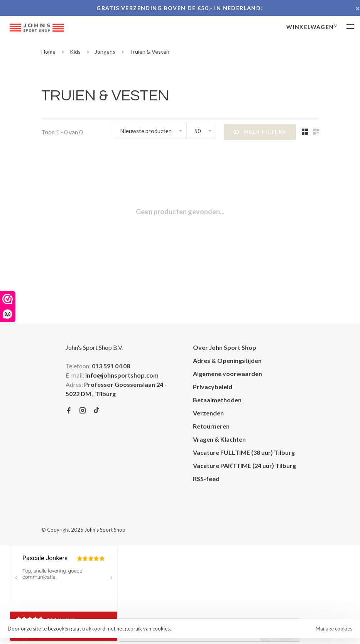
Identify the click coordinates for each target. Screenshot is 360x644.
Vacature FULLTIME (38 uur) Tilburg (244, 452)
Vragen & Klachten (219, 439)
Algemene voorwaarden (227, 374)
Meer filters (260, 132)
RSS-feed (206, 479)
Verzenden (208, 413)
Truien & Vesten (150, 52)
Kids (75, 52)
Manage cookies (334, 629)
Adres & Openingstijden (227, 360)
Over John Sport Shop (225, 347)
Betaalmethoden (217, 400)
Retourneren (211, 426)
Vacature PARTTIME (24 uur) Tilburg (244, 465)
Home (48, 52)
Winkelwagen (312, 27)
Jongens (105, 52)
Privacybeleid (213, 387)
